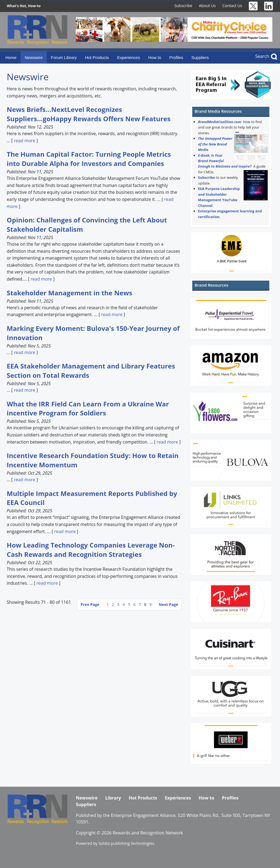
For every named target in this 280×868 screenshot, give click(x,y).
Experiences (129, 57)
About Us (207, 6)
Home (11, 57)
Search (262, 56)
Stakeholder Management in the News (70, 293)
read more (25, 141)
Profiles (176, 57)
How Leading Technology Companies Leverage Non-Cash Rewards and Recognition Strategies (91, 550)
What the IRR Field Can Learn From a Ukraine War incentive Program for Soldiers (88, 408)
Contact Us (232, 6)
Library (113, 798)
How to (155, 57)
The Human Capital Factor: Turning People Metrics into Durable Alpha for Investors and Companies (89, 159)
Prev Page (90, 604)
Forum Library (64, 57)
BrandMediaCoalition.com (219, 122)
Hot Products (97, 57)
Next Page (169, 604)
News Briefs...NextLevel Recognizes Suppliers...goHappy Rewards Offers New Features (89, 114)
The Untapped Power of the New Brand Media (215, 144)
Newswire (34, 57)
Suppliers (200, 57)
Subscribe (183, 6)
